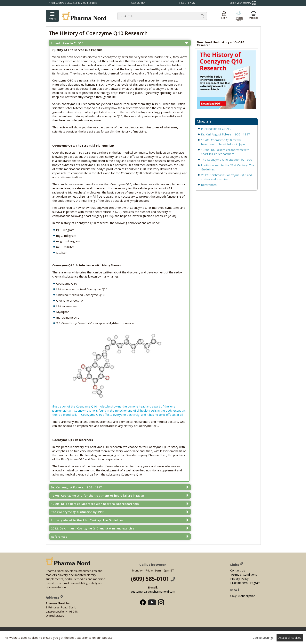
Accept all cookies (290, 638)
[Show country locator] (243, 3)
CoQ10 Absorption (243, 596)
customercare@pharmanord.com (153, 591)
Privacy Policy (239, 578)
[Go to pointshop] (239, 16)
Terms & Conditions (244, 574)
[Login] (224, 16)
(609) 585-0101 (153, 579)
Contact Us (238, 570)
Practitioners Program (245, 582)
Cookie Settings (263, 638)
